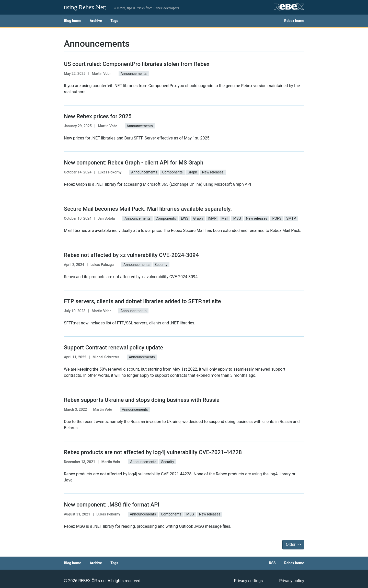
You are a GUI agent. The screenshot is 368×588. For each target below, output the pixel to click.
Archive (96, 21)
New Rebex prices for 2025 (98, 116)
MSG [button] (237, 218)
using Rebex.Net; (85, 7)
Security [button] (161, 265)
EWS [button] (185, 218)
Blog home (72, 21)
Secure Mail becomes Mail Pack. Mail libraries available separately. (148, 209)
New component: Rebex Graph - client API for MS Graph (134, 163)
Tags (114, 21)
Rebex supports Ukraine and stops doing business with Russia (142, 400)
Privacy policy (292, 581)
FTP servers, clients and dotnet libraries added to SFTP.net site (142, 301)
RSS (272, 563)
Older (293, 544)
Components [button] (172, 172)
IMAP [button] (212, 218)
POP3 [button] (277, 218)
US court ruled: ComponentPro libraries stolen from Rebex (137, 64)
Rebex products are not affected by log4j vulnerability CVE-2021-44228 (153, 452)
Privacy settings (248, 581)
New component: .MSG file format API (112, 505)
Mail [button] (225, 218)
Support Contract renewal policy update (113, 348)
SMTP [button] (291, 218)
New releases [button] (213, 172)
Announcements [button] (134, 74)
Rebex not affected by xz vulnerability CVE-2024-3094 (131, 255)
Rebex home (294, 21)
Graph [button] (192, 172)
